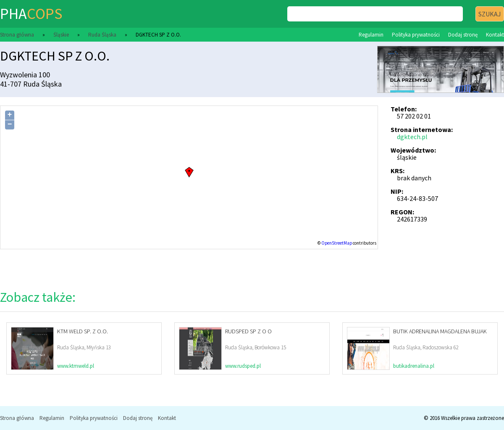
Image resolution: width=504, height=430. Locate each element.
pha (31, 14)
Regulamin (371, 35)
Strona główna (17, 35)
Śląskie (61, 35)
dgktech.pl (412, 137)
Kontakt (495, 35)
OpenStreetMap (337, 243)
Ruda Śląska (102, 35)
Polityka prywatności (416, 35)
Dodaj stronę (463, 35)
